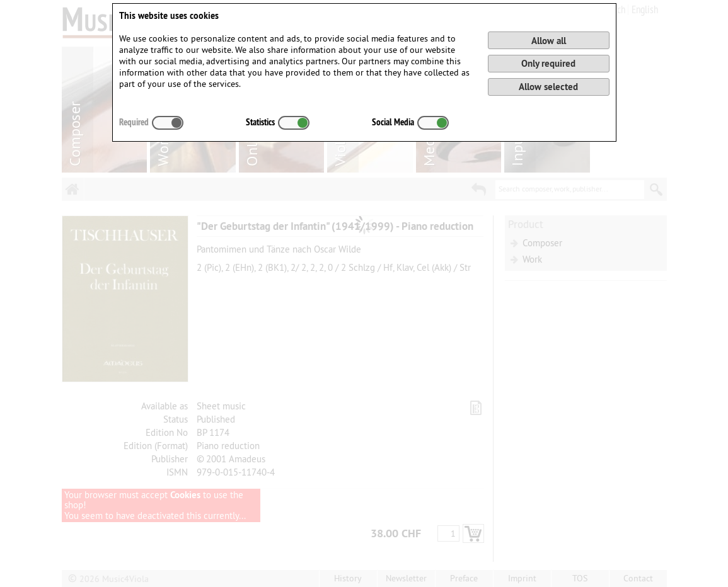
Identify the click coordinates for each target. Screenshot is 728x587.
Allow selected (548, 87)
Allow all (549, 41)
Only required (548, 63)
